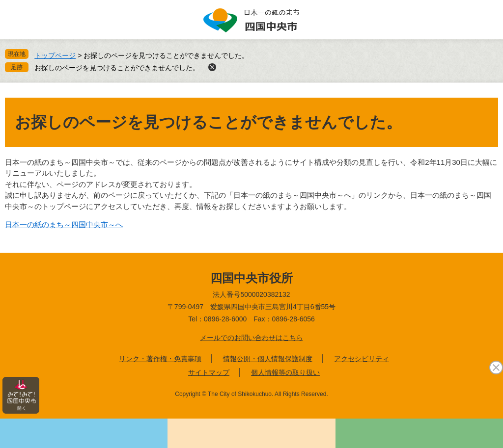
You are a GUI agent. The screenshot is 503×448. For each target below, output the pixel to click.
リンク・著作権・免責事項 (160, 359)
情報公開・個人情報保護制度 (268, 359)
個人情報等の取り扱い (285, 372)
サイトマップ (209, 372)
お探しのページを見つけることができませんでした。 (117, 68)
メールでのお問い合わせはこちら (251, 338)
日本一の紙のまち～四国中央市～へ (64, 224)
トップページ (55, 55)
